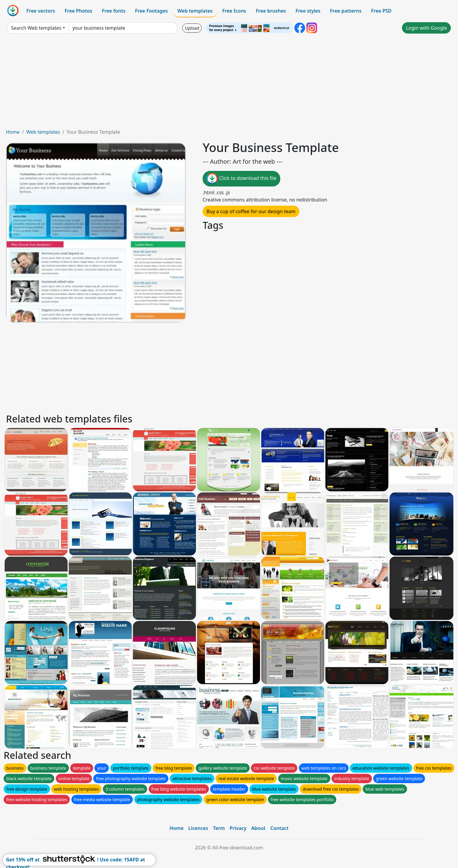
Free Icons (234, 11)
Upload (192, 28)
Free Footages (151, 11)
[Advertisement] (229, 83)
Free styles (308, 11)
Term (219, 828)
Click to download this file (241, 179)
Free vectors (41, 11)
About (258, 828)
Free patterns (346, 11)
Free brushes (271, 11)
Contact (280, 828)
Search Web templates (36, 28)
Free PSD (381, 11)
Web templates (195, 11)
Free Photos (78, 11)
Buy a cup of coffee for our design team (251, 211)
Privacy (238, 828)
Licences (198, 828)
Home (13, 132)
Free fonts (114, 11)
